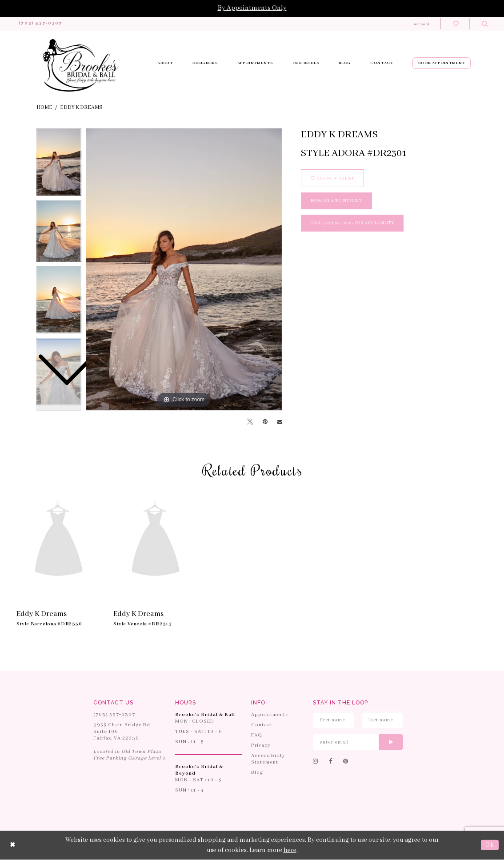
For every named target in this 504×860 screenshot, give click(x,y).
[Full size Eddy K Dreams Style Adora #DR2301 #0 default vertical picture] (184, 270)
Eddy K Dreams (81, 108)
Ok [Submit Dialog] (490, 845)
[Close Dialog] (13, 846)
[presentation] (59, 541)
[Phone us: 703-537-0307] (43, 24)
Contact (262, 725)
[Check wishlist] (456, 24)
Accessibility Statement (268, 759)
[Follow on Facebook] (331, 762)
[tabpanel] (184, 270)
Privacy (261, 746)
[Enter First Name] (334, 720)
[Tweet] (250, 422)
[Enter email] (358, 742)
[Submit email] (391, 742)
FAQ (257, 736)
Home (44, 108)
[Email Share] (280, 422)
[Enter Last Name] (382, 720)
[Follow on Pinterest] (346, 762)
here (290, 850)
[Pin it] (265, 422)
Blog (257, 773)
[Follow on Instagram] (316, 762)
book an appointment (336, 201)
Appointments (270, 715)
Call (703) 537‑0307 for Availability (352, 223)
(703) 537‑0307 (114, 715)
